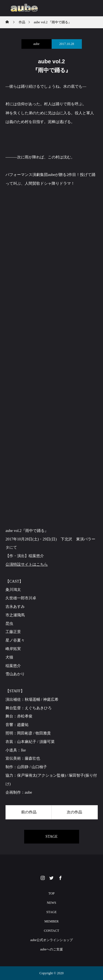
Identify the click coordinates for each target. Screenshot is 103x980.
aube (36, 44)
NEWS (52, 903)
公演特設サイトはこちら (27, 564)
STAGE (52, 837)
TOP (51, 893)
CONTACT (52, 931)
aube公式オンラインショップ (51, 940)
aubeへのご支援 (51, 949)
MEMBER (51, 921)
